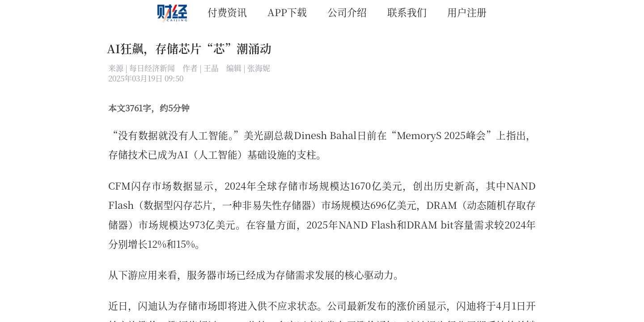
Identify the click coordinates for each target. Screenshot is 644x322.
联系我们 (407, 12)
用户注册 (467, 12)
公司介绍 (347, 12)
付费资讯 (227, 12)
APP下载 (287, 12)
